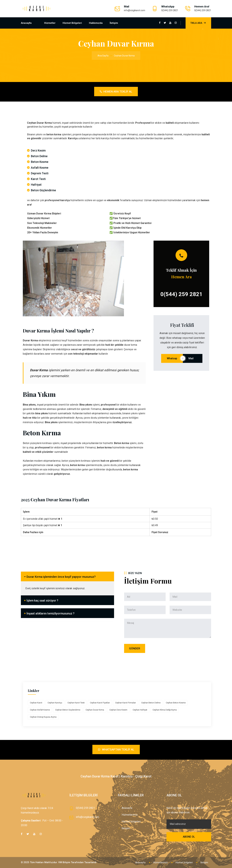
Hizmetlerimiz (130, 815)
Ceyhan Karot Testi (76, 703)
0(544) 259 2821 (170, 10)
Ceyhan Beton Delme (151, 703)
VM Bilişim (64, 862)
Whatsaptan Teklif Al (116, 749)
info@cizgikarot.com (135, 10)
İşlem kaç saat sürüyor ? (42, 600)
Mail (193, 358)
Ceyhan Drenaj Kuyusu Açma (43, 717)
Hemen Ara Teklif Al (116, 92)
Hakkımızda (96, 23)
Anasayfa (26, 23)
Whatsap (172, 358)
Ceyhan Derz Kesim (118, 710)
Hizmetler (50, 23)
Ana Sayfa (103, 56)
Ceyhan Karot (36, 703)
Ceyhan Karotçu (55, 703)
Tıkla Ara (198, 23)
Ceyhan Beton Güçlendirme (68, 710)
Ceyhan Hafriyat (140, 710)
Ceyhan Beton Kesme (176, 703)
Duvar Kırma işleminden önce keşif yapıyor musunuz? (61, 577)
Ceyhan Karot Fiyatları (100, 703)
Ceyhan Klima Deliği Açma (165, 710)
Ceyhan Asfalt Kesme (40, 710)
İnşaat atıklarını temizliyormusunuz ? (50, 613)
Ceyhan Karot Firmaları (126, 703)
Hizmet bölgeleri (72, 23)
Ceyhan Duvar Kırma (95, 710)
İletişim (114, 23)
